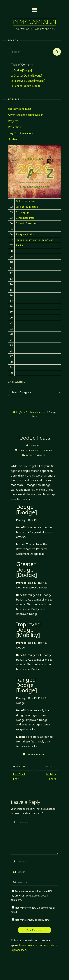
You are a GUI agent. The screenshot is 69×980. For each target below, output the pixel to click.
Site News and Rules (20, 109)
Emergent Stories (25, 234)
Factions (20, 245)
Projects (13, 121)
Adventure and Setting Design (26, 115)
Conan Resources (25, 218)
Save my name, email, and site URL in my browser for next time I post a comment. (33, 895)
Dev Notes (14, 139)
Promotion (14, 127)
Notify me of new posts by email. (33, 920)
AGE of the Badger (26, 201)
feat (30, 754)
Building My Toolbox (27, 207)
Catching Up (22, 212)
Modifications (38, 412)
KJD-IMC (23, 412)
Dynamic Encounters (27, 223)
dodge (40, 754)
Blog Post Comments (21, 133)
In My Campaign (34, 22)
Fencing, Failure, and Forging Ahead (34, 240)
